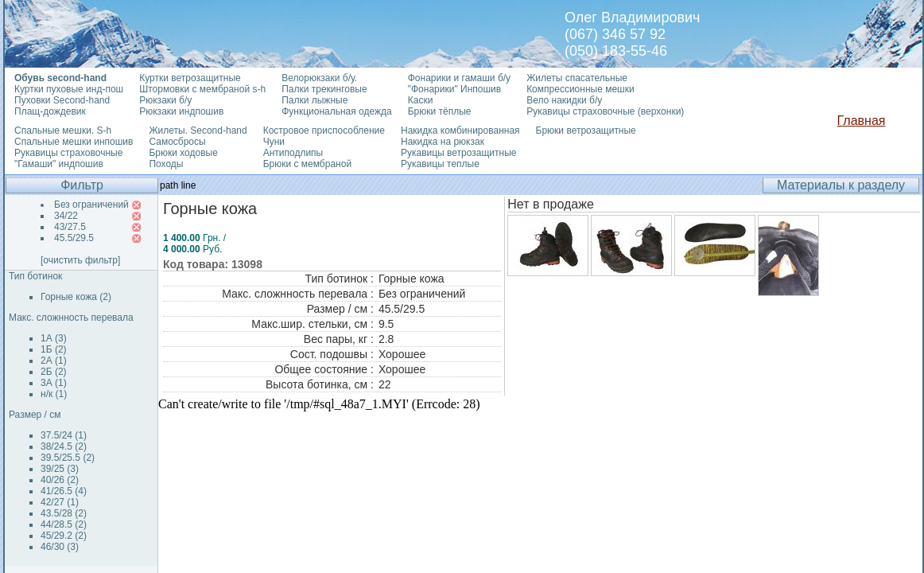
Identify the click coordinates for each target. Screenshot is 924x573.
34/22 (66, 216)
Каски (421, 100)
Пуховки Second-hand (62, 100)
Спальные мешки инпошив (74, 142)
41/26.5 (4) (64, 491)
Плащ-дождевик (50, 111)
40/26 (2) (60, 480)
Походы (166, 164)
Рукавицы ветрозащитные (459, 153)
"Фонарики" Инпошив (454, 89)
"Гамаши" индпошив (59, 164)
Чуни (274, 142)
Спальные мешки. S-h (63, 131)
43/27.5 (70, 227)
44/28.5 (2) (64, 524)
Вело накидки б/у (564, 100)
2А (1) (54, 361)
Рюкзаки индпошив (181, 111)
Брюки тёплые (440, 111)
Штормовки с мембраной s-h (202, 89)
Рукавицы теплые (440, 164)
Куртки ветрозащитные (190, 78)
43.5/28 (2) (64, 513)
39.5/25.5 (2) (68, 458)
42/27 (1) (60, 502)
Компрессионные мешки (580, 89)
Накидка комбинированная (460, 131)
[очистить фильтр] (80, 260)
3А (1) (54, 383)
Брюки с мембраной (307, 164)
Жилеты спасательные (577, 78)
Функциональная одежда (337, 111)
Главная (862, 121)
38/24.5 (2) (64, 446)
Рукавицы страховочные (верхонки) (605, 111)
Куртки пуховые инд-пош (69, 89)
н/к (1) (54, 394)
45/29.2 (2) (64, 536)
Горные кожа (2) (76, 297)
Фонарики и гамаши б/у (459, 78)
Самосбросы (177, 142)
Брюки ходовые (183, 153)
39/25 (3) (60, 469)
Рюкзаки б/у (165, 100)
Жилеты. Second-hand (198, 131)
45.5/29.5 (74, 238)
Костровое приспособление (324, 131)
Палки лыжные (314, 100)
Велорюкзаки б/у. (319, 78)
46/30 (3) (60, 547)
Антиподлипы (293, 153)
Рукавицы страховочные (68, 153)
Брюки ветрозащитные (586, 131)
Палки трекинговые (324, 89)
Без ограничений (91, 205)
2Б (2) (54, 372)
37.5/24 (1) (64, 435)
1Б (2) (54, 349)
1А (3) (54, 338)
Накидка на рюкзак (443, 142)
